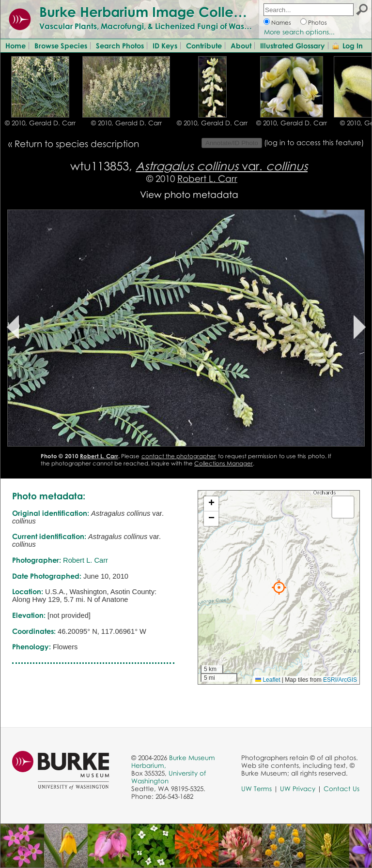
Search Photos (120, 45)
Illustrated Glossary (293, 45)
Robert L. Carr (207, 178)
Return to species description (77, 143)
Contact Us (341, 789)
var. (222, 166)
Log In (353, 45)
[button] (279, 587)
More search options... (299, 32)
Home (15, 45)
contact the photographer (179, 456)
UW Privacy (298, 789)
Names (281, 22)
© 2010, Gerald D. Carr (40, 123)
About (241, 45)
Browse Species (61, 45)
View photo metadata (189, 194)
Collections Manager (224, 463)
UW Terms (256, 789)
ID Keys (165, 45)
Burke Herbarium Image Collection (153, 12)
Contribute (204, 45)
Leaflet (268, 680)
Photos (318, 22)
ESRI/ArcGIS (340, 680)
